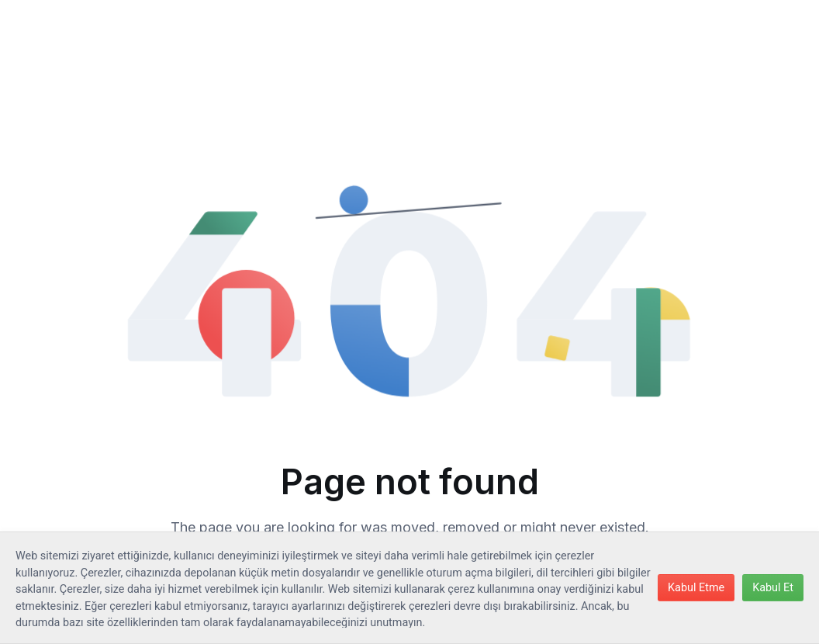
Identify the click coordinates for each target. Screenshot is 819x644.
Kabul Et (773, 588)
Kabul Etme (696, 588)
